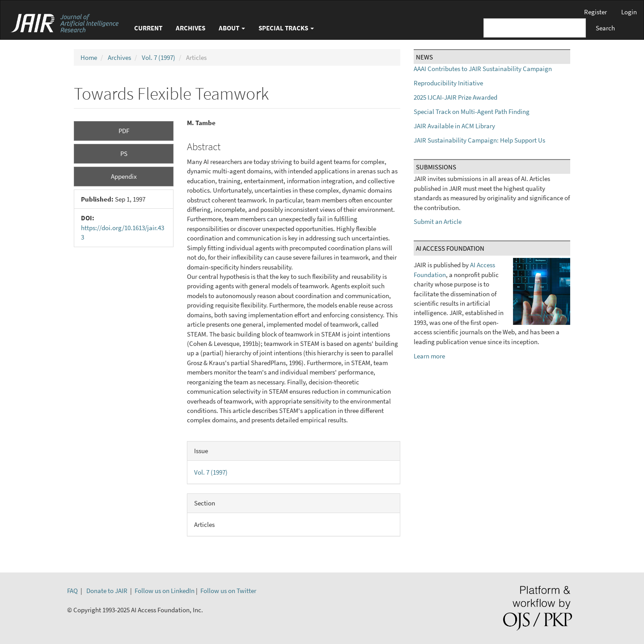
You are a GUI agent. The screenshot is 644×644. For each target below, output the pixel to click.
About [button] (232, 28)
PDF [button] (124, 131)
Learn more (429, 356)
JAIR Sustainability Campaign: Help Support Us (479, 140)
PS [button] (124, 154)
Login (629, 12)
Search (605, 28)
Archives (191, 28)
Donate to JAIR (107, 591)
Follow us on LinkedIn (165, 591)
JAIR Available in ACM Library (454, 126)
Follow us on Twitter (228, 591)
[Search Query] (535, 28)
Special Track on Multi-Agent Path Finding (472, 112)
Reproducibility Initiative (448, 83)
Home (89, 57)
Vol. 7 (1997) (159, 57)
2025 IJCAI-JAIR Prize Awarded (455, 97)
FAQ (72, 591)
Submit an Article (438, 221)
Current (148, 28)
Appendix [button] (124, 176)
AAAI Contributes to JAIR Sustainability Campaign (483, 69)
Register (595, 12)
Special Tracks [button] (286, 28)
